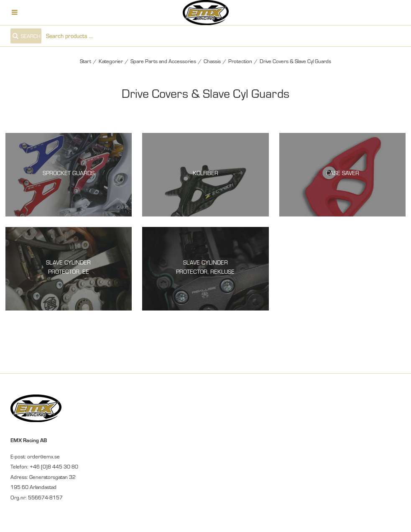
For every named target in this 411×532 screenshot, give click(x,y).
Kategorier (111, 61)
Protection (240, 61)
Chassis (212, 61)
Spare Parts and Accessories (163, 61)
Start (86, 61)
